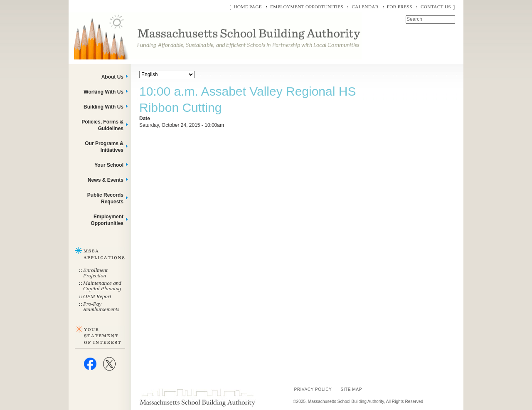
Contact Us (436, 7)
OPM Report (97, 296)
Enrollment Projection (95, 273)
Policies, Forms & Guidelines (102, 125)
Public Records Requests (105, 198)
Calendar (365, 7)
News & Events (106, 180)
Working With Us (103, 92)
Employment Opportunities (307, 7)
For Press (400, 7)
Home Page (248, 7)
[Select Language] (167, 74)
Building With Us (103, 107)
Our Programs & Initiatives (104, 147)
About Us (112, 77)
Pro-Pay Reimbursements (101, 306)
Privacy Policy (313, 389)
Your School (109, 165)
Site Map (351, 389)
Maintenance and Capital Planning (102, 286)
